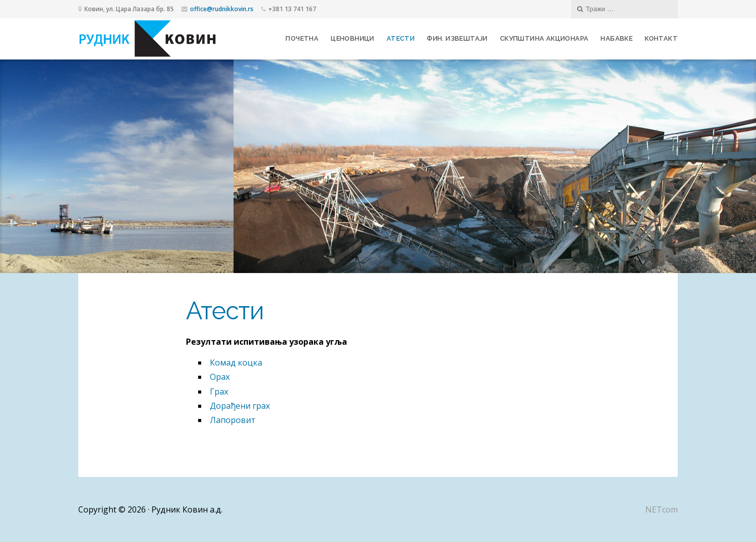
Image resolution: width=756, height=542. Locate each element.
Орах (220, 377)
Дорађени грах (240, 406)
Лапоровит (233, 420)
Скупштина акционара (544, 38)
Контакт (661, 38)
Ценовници (353, 38)
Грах (219, 392)
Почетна (302, 38)
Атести (401, 38)
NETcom (661, 509)
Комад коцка (236, 363)
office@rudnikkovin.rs (222, 9)
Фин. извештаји (457, 38)
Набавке (617, 38)
